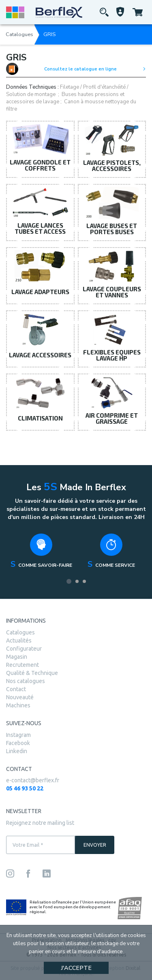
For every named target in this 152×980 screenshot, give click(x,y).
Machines (18, 705)
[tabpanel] (41, 553)
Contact (16, 689)
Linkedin (17, 751)
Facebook (18, 743)
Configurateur (24, 649)
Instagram (18, 735)
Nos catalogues (26, 681)
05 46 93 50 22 (25, 788)
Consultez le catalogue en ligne (76, 69)
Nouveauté (20, 697)
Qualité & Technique (32, 673)
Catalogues (19, 34)
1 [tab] (69, 581)
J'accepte (76, 968)
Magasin (17, 657)
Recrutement (22, 665)
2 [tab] (77, 581)
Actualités (19, 641)
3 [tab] (84, 581)
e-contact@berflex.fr (33, 780)
